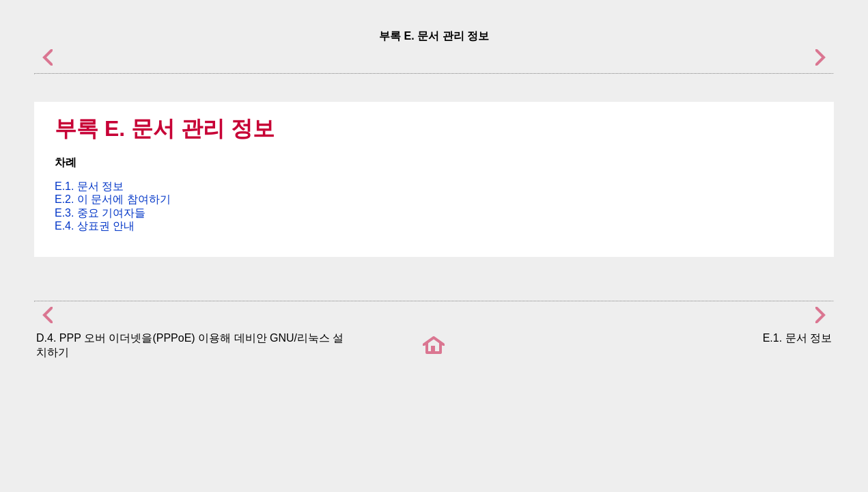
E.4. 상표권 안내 (95, 226)
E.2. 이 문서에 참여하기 (113, 199)
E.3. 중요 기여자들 (100, 213)
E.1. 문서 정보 (89, 186)
